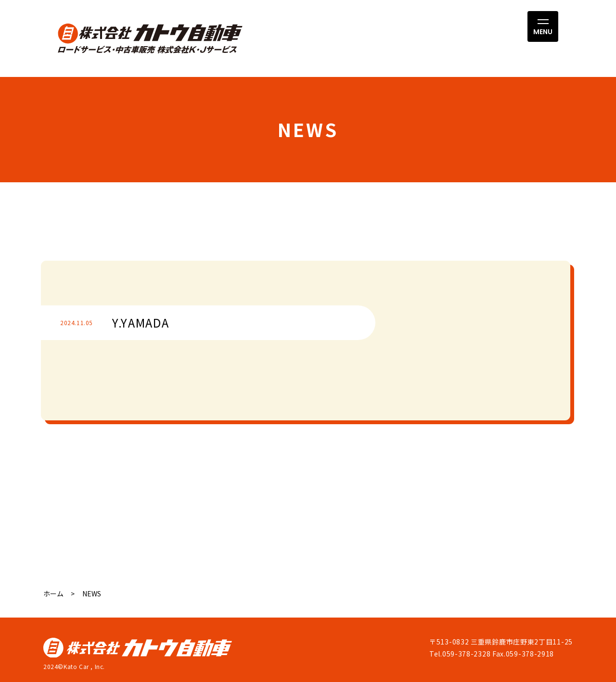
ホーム (53, 594)
